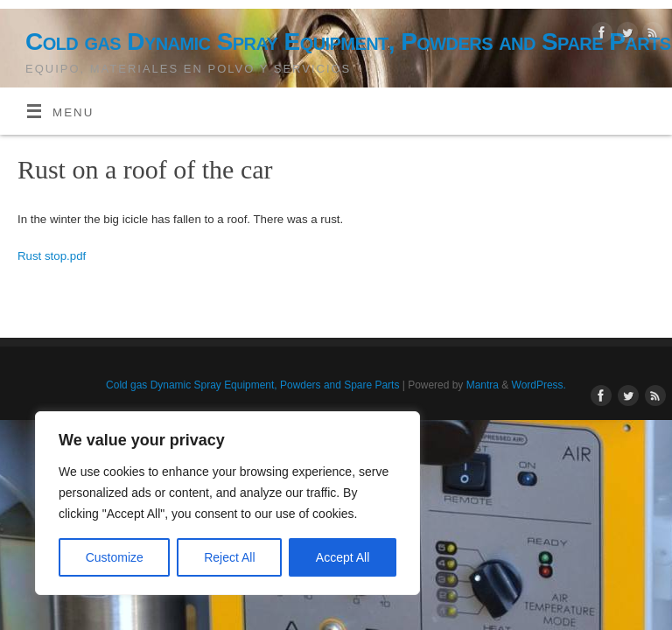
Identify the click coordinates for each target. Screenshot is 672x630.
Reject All (229, 557)
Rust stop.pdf (52, 256)
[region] (227, 503)
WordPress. (539, 385)
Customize (115, 557)
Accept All (343, 557)
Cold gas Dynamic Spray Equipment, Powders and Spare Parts (348, 42)
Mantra (483, 385)
